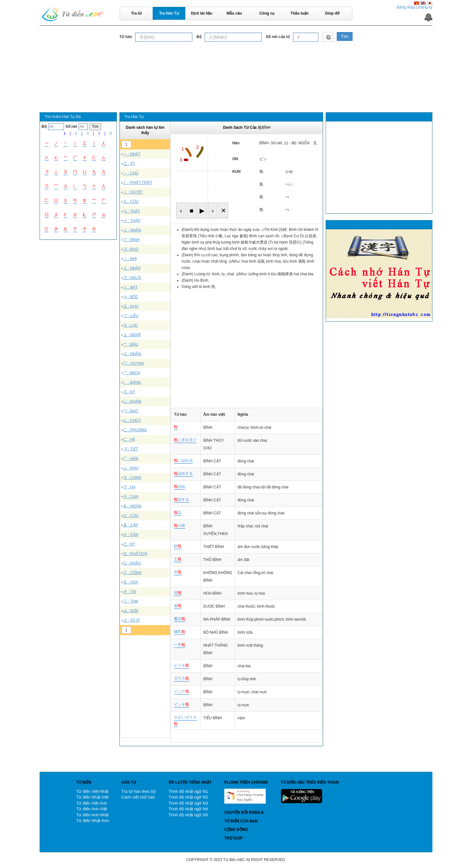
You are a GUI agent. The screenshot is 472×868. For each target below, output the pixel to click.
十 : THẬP (132, 221)
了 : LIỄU (131, 316)
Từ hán (126, 37)
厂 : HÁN (131, 459)
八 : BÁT (130, 287)
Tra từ (136, 13)
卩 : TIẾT (131, 449)
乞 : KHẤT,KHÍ (135, 554)
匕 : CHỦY (132, 421)
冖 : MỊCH (132, 373)
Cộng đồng (236, 830)
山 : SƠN (131, 611)
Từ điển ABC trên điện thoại (310, 782)
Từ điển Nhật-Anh (92, 821)
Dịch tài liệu (202, 13)
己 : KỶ (129, 544)
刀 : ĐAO (131, 249)
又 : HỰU (131, 306)
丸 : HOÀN (132, 506)
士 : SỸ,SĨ (131, 620)
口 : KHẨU (132, 563)
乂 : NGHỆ (132, 335)
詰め (180, 486)
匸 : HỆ (129, 440)
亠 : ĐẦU (131, 344)
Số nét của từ (278, 37)
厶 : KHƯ (131, 468)
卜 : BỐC (131, 297)
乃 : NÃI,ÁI (132, 278)
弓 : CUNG (132, 478)
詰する (182, 499)
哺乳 (180, 632)
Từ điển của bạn (241, 821)
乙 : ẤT (129, 164)
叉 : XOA (131, 582)
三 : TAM (131, 601)
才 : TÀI (130, 592)
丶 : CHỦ (131, 173)
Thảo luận (300, 13)
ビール (182, 665)
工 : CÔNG (132, 573)
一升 (180, 645)
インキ (182, 704)
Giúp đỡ (332, 13)
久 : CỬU (131, 516)
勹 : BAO (131, 411)
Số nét (71, 127)
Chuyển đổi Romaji (244, 813)
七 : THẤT (132, 211)
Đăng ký (425, 7)
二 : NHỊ (130, 259)
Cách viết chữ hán (138, 797)
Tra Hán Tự (169, 13)
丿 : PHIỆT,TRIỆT (138, 183)
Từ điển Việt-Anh (92, 803)
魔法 (180, 619)
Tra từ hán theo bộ (139, 791)
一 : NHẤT (132, 154)
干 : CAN (131, 497)
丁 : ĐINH (131, 240)
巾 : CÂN (131, 535)
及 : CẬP (131, 525)
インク (182, 691)
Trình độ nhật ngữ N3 (188, 803)
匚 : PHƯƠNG (135, 430)
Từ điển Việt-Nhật (92, 791)
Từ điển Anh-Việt (91, 809)
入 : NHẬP (132, 268)
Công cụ (267, 13)
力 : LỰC (131, 325)
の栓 (180, 525)
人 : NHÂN (132, 230)
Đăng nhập (406, 7)
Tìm (345, 36)
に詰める (183, 460)
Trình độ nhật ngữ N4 (188, 809)
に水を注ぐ (185, 440)
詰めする (183, 473)
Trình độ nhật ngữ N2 (188, 797)
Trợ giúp (233, 838)
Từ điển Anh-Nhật (92, 815)
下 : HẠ (129, 487)
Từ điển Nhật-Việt (92, 797)
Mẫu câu (234, 13)
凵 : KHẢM (132, 401)
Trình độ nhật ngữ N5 (188, 815)
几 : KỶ (129, 392)
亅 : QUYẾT (133, 192)
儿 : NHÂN (132, 354)
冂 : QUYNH (134, 363)
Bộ (199, 37)
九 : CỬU (131, 202)
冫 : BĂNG (132, 382)
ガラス (182, 678)
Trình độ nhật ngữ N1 (188, 791)
